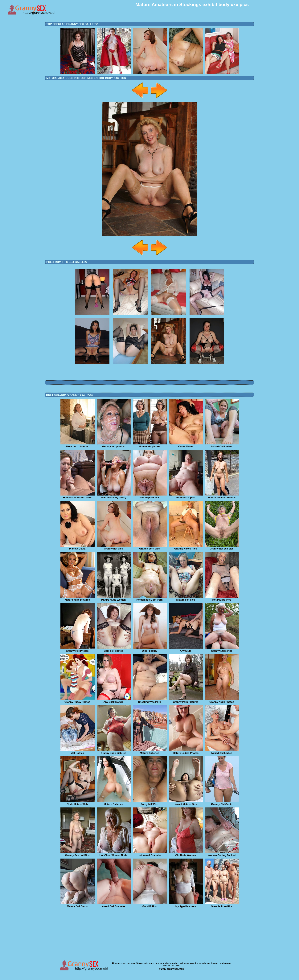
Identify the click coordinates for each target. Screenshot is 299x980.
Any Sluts (186, 650)
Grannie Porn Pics (222, 905)
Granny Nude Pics (222, 650)
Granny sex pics (186, 496)
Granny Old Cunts (222, 803)
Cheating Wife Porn (150, 701)
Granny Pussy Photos (78, 701)
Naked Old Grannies (114, 905)
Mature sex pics (186, 598)
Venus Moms (186, 445)
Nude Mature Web (78, 803)
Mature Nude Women (114, 598)
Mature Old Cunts (78, 905)
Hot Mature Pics (222, 598)
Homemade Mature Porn (78, 496)
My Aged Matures (186, 905)
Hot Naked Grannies (150, 854)
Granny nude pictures (114, 752)
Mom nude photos (150, 445)
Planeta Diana (78, 547)
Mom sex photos (114, 650)
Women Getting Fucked (222, 854)
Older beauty (150, 650)
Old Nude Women (186, 854)
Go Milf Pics (150, 905)
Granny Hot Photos (78, 650)
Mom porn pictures (78, 445)
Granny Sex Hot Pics (78, 854)
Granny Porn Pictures (186, 701)
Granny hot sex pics (222, 547)
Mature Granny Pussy (114, 496)
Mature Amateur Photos (222, 496)
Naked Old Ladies (222, 445)
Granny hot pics (114, 547)
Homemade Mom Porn (150, 598)
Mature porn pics (150, 496)
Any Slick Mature (114, 701)
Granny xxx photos (114, 445)
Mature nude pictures (78, 598)
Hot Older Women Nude (114, 854)
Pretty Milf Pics (150, 803)
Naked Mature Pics (186, 803)
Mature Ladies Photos (186, 752)
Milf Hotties (78, 752)
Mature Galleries (150, 752)
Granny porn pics (150, 547)
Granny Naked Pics (186, 547)
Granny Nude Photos (222, 701)
